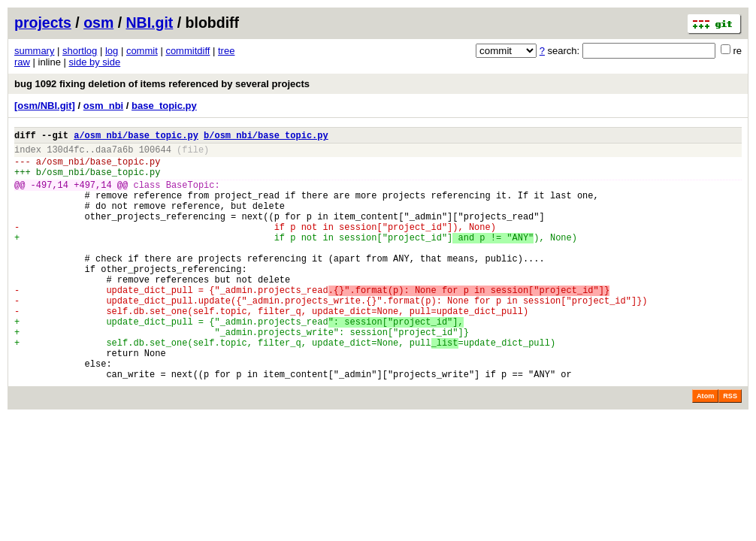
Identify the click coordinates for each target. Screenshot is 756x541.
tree (226, 51)
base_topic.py (164, 106)
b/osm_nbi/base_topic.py (266, 137)
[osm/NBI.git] (45, 106)
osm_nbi (103, 106)
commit (142, 51)
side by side (95, 62)
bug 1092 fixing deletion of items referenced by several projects (162, 84)
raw (22, 62)
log (112, 51)
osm (98, 23)
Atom (705, 448)
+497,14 (92, 196)
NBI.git (150, 23)
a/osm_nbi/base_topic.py (136, 137)
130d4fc (65, 154)
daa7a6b (114, 154)
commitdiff (187, 51)
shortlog (80, 51)
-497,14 (50, 196)
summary (34, 51)
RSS (730, 448)
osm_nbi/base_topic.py (103, 168)
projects (43, 23)
